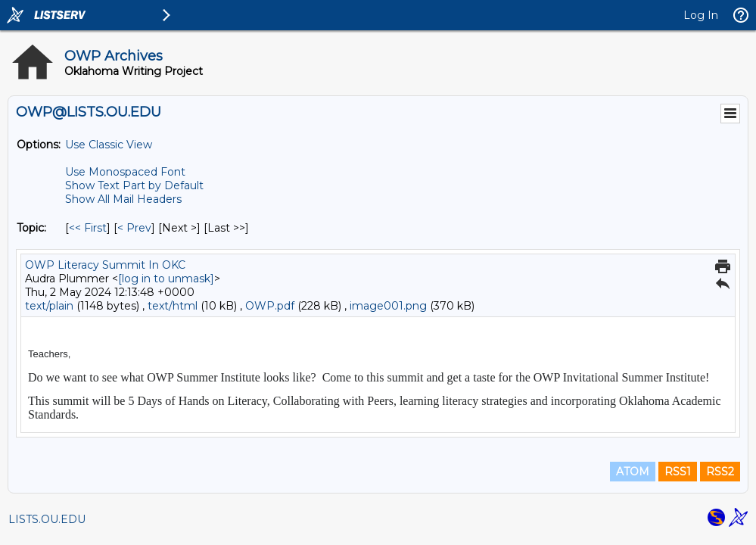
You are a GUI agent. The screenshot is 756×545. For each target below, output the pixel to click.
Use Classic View (109, 145)
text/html (173, 306)
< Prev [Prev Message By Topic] (134, 228)
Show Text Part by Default (134, 185)
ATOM (633, 472)
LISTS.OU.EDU (47, 519)
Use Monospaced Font (125, 172)
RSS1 (678, 472)
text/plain (49, 306)
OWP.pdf (270, 306)
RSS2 (720, 472)
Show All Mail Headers (123, 199)
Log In (701, 15)
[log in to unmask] (166, 279)
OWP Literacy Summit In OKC (105, 265)
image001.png (388, 306)
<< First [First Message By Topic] (88, 228)
